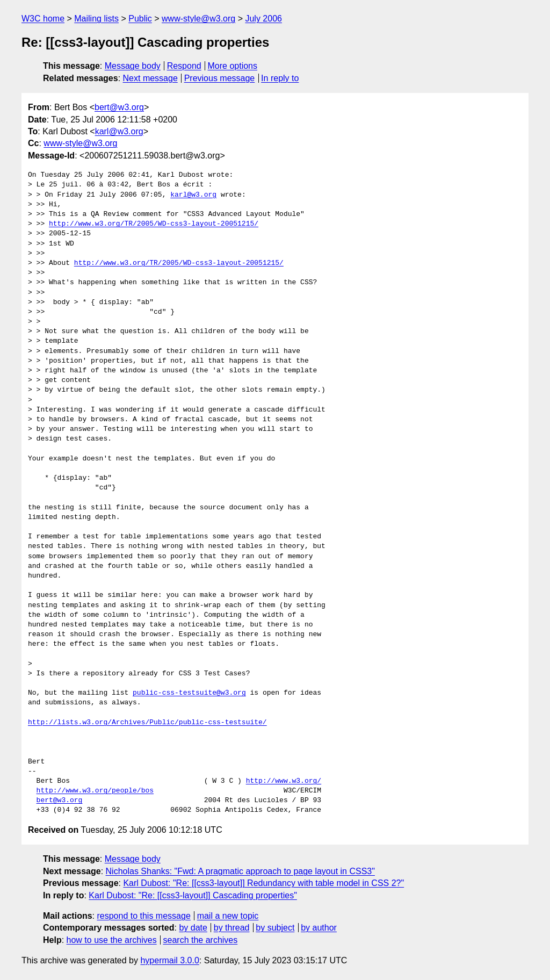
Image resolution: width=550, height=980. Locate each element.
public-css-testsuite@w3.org (189, 693)
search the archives (201, 940)
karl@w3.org (119, 131)
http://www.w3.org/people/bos (95, 791)
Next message (150, 78)
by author (319, 928)
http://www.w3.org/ (284, 781)
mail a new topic (228, 916)
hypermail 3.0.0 (169, 960)
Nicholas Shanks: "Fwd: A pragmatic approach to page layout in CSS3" (240, 871)
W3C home (43, 19)
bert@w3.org (119, 107)
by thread (232, 928)
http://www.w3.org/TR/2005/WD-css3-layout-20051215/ (154, 224)
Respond (184, 66)
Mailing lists (96, 19)
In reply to (280, 78)
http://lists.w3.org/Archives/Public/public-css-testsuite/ (147, 723)
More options (233, 66)
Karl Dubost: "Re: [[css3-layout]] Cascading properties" (193, 895)
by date (193, 928)
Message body (133, 66)
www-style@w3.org (198, 19)
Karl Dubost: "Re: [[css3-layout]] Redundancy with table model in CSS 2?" (263, 883)
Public (140, 19)
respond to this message (143, 916)
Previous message (220, 78)
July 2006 (263, 19)
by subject (275, 928)
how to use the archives (112, 940)
